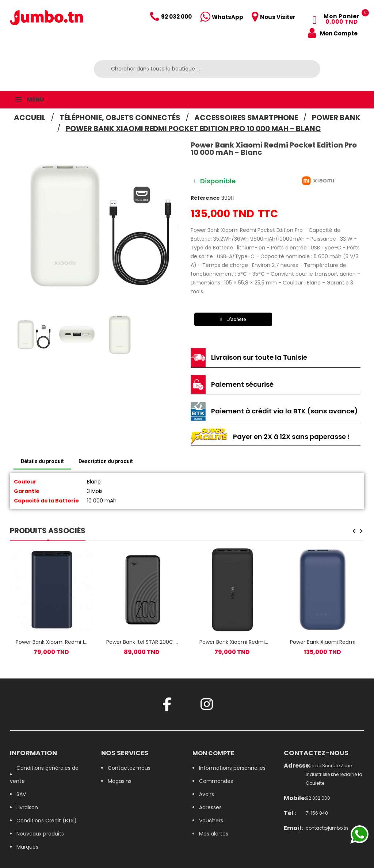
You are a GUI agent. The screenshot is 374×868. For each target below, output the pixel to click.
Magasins (120, 781)
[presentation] (354, 532)
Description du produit (106, 461)
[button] (18, 226)
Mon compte (213, 753)
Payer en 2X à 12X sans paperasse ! (291, 437)
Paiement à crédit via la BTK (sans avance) (285, 411)
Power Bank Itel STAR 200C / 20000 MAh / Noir (142, 642)
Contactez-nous (129, 768)
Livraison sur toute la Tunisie (259, 357)
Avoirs (207, 794)
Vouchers (211, 821)
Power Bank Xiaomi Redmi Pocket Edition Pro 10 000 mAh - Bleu (323, 642)
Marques (27, 847)
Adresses (210, 807)
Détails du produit (42, 461)
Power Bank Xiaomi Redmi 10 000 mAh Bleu (51, 642)
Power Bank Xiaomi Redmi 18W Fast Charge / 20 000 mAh (232, 642)
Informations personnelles (232, 768)
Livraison (27, 807)
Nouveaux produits (40, 834)
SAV (21, 794)
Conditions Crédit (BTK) (47, 821)
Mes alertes (214, 834)
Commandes (216, 781)
